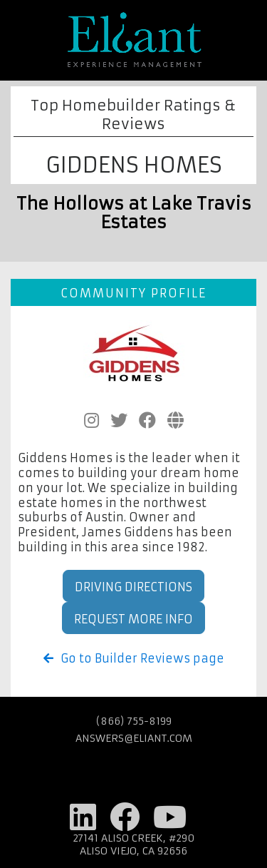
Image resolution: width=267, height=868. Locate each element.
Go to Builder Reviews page (134, 658)
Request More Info (133, 619)
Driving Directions (133, 587)
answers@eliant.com (134, 738)
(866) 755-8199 (134, 721)
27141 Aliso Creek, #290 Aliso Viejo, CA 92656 (134, 844)
